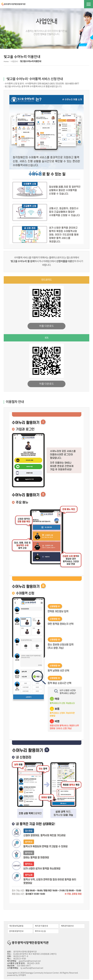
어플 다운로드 (47, 327)
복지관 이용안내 (41, 927)
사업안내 (14, 62)
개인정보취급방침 (16, 927)
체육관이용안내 (66, 927)
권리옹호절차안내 (16, 932)
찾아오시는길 (40, 932)
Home (6, 62)
